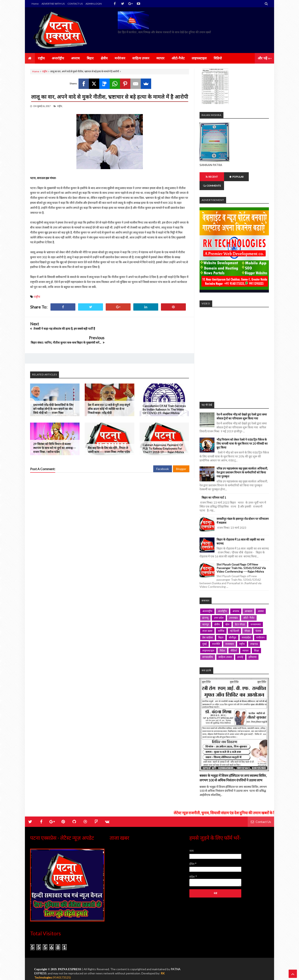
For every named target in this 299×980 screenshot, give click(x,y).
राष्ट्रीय (45, 71)
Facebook (163, 455)
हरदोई (240, 648)
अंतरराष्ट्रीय (207, 602)
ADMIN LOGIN (94, 4)
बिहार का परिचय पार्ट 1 (214, 489)
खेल (227, 615)
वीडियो (234, 642)
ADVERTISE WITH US (53, 4)
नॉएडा (247, 622)
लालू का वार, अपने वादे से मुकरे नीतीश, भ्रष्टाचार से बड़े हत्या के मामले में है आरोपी (110, 97)
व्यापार (245, 642)
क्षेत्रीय (217, 615)
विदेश (222, 642)
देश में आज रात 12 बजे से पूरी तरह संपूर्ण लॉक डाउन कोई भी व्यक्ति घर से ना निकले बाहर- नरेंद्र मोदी (109, 395)
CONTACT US (75, 4)
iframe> (234, 344)
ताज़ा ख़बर (207, 622)
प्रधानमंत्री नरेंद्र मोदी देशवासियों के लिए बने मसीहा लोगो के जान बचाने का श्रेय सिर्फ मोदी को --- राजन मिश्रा (53, 395)
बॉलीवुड (233, 628)
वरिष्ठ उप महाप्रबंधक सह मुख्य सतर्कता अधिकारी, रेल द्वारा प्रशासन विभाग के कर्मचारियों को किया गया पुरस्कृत (242, 463)
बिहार (221, 628)
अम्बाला (248, 602)
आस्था (261, 602)
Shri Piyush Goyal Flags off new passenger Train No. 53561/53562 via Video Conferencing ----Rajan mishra (241, 559)
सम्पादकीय (208, 648)
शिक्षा (256, 642)
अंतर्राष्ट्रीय (222, 602)
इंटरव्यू (205, 609)
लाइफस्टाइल (208, 642)
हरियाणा (252, 648)
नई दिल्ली (234, 622)
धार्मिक (221, 622)
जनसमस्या (256, 615)
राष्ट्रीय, (60, 106)
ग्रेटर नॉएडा (240, 615)
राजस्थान (230, 635)
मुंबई (204, 635)
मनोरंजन (260, 628)
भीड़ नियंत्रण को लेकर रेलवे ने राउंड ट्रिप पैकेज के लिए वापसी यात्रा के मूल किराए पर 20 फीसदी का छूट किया (242, 435)
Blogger (181, 455)
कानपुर (206, 615)
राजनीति (216, 635)
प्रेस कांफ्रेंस (208, 628)
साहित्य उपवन (225, 648)
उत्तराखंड (233, 609)
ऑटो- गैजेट (249, 609)
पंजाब (258, 622)
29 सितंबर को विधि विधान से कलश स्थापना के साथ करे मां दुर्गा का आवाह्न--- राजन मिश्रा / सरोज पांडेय (55, 434)
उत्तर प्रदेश (219, 609)
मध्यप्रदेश (246, 628)
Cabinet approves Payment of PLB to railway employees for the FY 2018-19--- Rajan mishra (163, 435)
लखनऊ (254, 635)
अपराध (236, 602)
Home (35, 4)
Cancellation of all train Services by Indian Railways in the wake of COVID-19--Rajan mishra (164, 395)
